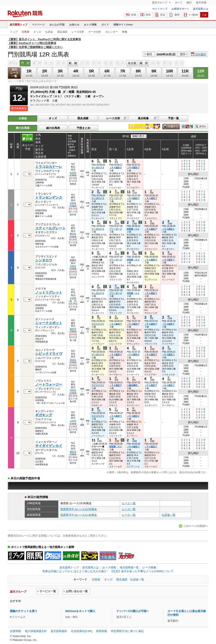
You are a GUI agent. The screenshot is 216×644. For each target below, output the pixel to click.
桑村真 (73, 234)
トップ (14, 32)
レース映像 (149, 567)
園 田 (144, 63)
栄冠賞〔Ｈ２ (133, 229)
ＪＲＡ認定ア (151, 229)
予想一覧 (173, 118)
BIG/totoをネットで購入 (80, 611)
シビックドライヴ (49, 354)
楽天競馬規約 (59, 631)
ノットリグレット (49, 292)
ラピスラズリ (98, 324)
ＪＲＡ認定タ (116, 168)
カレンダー (112, 32)
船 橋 (73, 63)
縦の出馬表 (53, 128)
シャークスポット (49, 323)
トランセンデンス (49, 197)
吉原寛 (73, 298)
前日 (149, 54)
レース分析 (78, 32)
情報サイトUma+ (123, 25)
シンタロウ (44, 260)
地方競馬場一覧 (129, 567)
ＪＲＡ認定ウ (133, 198)
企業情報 (15, 631)
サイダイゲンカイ (49, 446)
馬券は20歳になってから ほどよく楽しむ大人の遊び (74, 571)
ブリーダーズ (116, 198)
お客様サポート (180, 9)
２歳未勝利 (133, 385)
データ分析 (95, 32)
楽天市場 (201, 3)
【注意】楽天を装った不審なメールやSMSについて (142, 571)
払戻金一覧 (169, 515)
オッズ (37, 32)
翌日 (183, 54)
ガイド (105, 25)
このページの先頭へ (195, 526)
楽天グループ (160, 3)
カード (179, 3)
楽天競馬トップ (19, 25)
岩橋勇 (73, 203)
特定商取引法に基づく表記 (127, 631)
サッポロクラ (98, 168)
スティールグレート (50, 228)
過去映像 (143, 118)
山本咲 (73, 421)
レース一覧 (129, 503)
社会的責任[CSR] (82, 631)
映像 (125, 32)
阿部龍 (73, 390)
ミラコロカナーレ (49, 167)
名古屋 (132, 63)
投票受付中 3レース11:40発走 (79, 515)
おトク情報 (90, 25)
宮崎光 (73, 266)
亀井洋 (73, 329)
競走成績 (62, 32)
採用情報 (101, 631)
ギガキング (44, 415)
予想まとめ (83, 128)
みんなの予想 (57, 25)
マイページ (38, 25)
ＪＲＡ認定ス (168, 229)
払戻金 (49, 32)
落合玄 (73, 360)
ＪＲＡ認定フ (133, 168)
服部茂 (73, 452)
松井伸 (73, 173)
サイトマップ (160, 9)
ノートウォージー (49, 384)
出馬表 (26, 32)
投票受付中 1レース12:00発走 (79, 509)
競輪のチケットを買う (24, 611)
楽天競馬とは (201, 9)
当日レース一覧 (14, 73)
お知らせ (74, 25)
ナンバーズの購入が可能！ (133, 611)
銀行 (189, 3)
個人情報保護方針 (36, 631)
